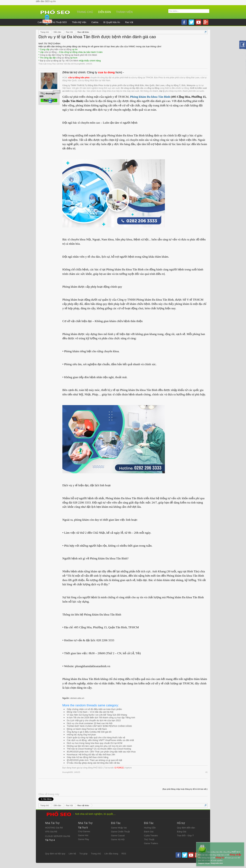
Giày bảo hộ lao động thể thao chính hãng (88, 757)
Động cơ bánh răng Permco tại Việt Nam (87, 729)
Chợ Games (84, 831)
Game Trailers (151, 843)
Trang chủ (85, 12)
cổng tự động (63, 58)
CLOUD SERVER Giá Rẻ (58, 836)
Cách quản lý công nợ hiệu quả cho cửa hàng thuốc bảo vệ (96, 737)
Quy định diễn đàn (186, 828)
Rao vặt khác (58, 64)
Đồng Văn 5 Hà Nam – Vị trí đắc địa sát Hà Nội (90, 712)
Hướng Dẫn (150, 828)
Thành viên (124, 12)
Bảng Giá (182, 832)
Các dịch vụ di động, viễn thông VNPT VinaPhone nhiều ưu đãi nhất (100, 740)
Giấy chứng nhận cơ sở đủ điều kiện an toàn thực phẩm (94, 709)
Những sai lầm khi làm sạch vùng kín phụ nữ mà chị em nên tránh (99, 746)
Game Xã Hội (118, 839)
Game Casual (118, 836)
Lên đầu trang (111, 854)
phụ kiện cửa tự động (61, 49)
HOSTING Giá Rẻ (54, 828)
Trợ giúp (83, 854)
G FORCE (119, 768)
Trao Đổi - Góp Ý (185, 836)
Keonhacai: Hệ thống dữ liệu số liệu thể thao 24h (91, 755)
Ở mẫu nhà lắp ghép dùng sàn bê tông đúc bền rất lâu (93, 763)
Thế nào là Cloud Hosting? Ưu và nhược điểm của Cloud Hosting (99, 749)
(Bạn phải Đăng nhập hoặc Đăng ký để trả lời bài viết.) (185, 789)
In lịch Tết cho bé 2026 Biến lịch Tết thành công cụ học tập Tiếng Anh (101, 718)
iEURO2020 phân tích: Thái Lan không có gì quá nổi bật (94, 760)
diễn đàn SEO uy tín (46, 1)
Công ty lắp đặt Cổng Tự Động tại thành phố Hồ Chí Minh (69, 55)
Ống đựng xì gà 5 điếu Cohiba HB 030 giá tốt (89, 732)
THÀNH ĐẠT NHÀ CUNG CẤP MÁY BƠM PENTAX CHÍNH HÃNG (99, 726)
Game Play (84, 839)
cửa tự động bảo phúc (79, 78)
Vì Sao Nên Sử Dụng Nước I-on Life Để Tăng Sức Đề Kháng (97, 715)
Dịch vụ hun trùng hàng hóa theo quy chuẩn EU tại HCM (95, 743)
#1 (207, 772)
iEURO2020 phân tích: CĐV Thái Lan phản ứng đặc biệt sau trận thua (101, 752)
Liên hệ (72, 854)
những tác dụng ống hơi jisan (81, 735)
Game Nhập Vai (119, 828)
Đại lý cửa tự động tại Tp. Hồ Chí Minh (59, 61)
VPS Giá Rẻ (51, 832)
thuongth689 (79, 64)
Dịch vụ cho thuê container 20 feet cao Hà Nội (90, 723)
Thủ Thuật (149, 839)
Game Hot (83, 835)
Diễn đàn (105, 12)
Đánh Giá (149, 832)
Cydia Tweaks (151, 836)
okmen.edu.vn (77, 698)
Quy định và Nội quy (55, 854)
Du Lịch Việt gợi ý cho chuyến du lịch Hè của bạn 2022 (94, 720)
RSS (124, 854)
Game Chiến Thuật (120, 832)
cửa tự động (50, 52)
